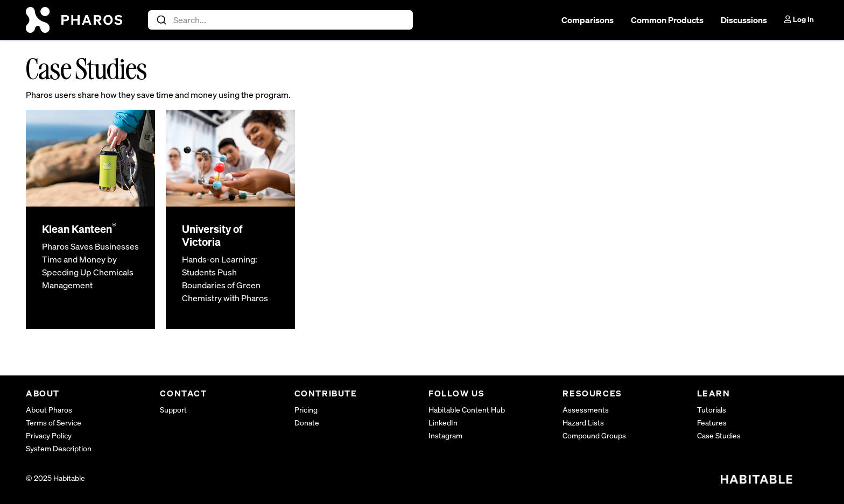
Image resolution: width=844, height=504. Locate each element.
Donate (307, 423)
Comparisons (588, 20)
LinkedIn (443, 423)
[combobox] (281, 20)
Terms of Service (54, 423)
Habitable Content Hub (467, 410)
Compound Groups (594, 435)
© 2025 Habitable (55, 478)
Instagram (445, 435)
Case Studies (719, 435)
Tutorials (712, 410)
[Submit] (161, 20)
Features (712, 423)
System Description (59, 448)
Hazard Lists (583, 423)
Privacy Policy (49, 435)
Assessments (586, 410)
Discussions (744, 20)
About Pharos (49, 410)
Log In (799, 19)
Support (173, 410)
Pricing (306, 410)
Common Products (667, 20)
